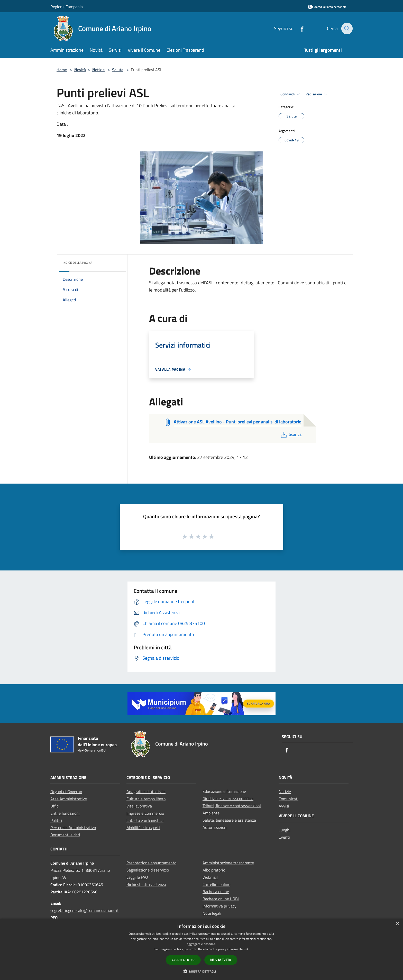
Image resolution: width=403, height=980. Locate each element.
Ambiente (211, 813)
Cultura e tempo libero (146, 799)
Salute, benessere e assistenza (229, 820)
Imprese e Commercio (145, 813)
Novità (80, 70)
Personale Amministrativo (73, 828)
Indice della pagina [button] (77, 263)
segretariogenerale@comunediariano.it (85, 910)
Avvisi (284, 806)
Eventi (284, 837)
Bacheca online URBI (221, 899)
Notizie (98, 70)
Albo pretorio (214, 870)
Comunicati (288, 799)
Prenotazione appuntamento (151, 863)
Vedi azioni (317, 94)
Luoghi (285, 830)
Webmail (210, 877)
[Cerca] (346, 29)
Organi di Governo (66, 792)
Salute (118, 70)
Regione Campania (67, 7)
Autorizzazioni (215, 827)
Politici (56, 820)
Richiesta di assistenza (146, 884)
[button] (201, 971)
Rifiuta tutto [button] (221, 960)
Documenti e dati (65, 835)
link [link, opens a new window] (246, 949)
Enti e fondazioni (65, 813)
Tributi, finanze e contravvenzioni (232, 806)
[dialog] (201, 949)
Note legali (212, 913)
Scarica (291, 434)
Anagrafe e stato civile (146, 792)
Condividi (291, 94)
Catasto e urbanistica (145, 820)
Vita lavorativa (139, 806)
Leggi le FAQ (137, 877)
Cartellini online (216, 884)
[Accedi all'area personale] (327, 7)
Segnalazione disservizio (148, 870)
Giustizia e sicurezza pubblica (228, 798)
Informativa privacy (219, 906)
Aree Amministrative (69, 799)
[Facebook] (298, 28)
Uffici (55, 806)
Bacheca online (216, 892)
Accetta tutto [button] (183, 960)
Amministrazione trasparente (228, 863)
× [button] (397, 924)
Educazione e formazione (224, 791)
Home (62, 70)
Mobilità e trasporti (143, 828)
